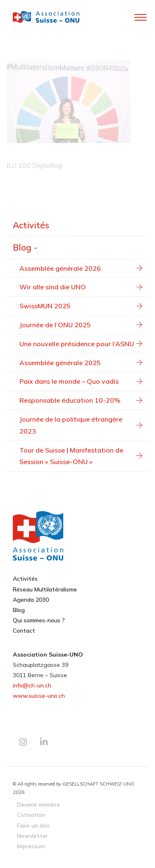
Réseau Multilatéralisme (45, 589)
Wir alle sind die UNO (81, 287)
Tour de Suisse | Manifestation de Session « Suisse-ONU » (81, 456)
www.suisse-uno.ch (39, 696)
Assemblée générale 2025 (81, 363)
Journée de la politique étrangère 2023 (81, 425)
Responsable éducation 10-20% (81, 400)
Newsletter (32, 836)
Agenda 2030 (31, 600)
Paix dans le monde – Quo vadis (81, 381)
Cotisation (31, 815)
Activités (31, 225)
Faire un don (33, 825)
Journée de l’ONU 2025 (81, 325)
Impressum (31, 846)
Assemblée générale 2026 (81, 268)
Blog (19, 610)
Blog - (25, 247)
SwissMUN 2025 (81, 306)
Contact (24, 631)
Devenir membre (38, 804)
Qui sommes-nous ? (39, 620)
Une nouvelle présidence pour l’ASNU (81, 344)
